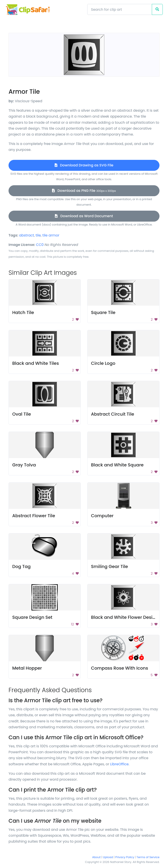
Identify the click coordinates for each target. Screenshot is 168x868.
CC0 (40, 245)
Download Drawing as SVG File (84, 165)
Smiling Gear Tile (109, 566)
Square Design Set (32, 617)
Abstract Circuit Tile (113, 414)
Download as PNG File (84, 191)
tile (38, 235)
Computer (102, 516)
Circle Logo (103, 363)
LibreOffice (119, 764)
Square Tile (103, 312)
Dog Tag (21, 566)
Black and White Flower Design (125, 617)
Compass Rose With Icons (120, 668)
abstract (26, 235)
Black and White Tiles (36, 363)
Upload (108, 857)
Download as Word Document (84, 216)
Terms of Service (148, 857)
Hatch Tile (23, 312)
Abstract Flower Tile (34, 516)
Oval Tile (22, 414)
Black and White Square (117, 465)
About (96, 857)
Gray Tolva (24, 465)
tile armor (51, 235)
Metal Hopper (27, 668)
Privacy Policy (125, 857)
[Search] (120, 9)
